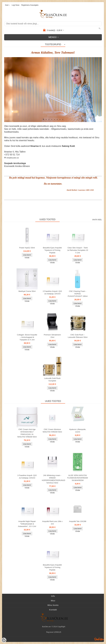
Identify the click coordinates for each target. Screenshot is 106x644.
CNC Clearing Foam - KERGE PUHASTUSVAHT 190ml (78, 294)
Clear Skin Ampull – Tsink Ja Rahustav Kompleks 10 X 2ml (78, 250)
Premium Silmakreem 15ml (52, 336)
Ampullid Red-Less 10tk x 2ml (52, 523)
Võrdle (27, 258)
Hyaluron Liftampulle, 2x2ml (78, 431)
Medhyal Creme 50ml (27, 291)
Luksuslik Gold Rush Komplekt (52, 379)
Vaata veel (97, 220)
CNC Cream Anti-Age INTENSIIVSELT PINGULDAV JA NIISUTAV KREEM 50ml (27, 433)
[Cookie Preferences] (4, 640)
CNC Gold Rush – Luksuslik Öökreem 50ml (78, 336)
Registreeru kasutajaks (30, 5)
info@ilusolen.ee (13, 158)
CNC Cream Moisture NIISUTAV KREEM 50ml (52, 431)
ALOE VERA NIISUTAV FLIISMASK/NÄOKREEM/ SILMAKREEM (78, 478)
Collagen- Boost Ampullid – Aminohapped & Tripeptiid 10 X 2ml (27, 337)
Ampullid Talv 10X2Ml (78, 521)
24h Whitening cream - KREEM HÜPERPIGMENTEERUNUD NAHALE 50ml (53, 479)
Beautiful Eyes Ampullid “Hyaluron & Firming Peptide (52, 250)
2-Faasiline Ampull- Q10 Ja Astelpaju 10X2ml (52, 292)
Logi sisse (16, 5)
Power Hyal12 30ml (27, 248)
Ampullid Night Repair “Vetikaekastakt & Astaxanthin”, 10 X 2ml (27, 524)
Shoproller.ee (99, 639)
